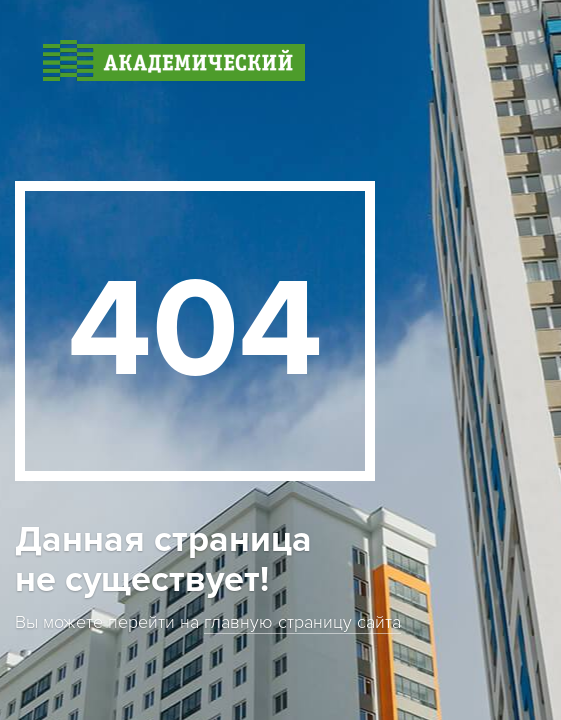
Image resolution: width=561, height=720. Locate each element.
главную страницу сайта (302, 622)
